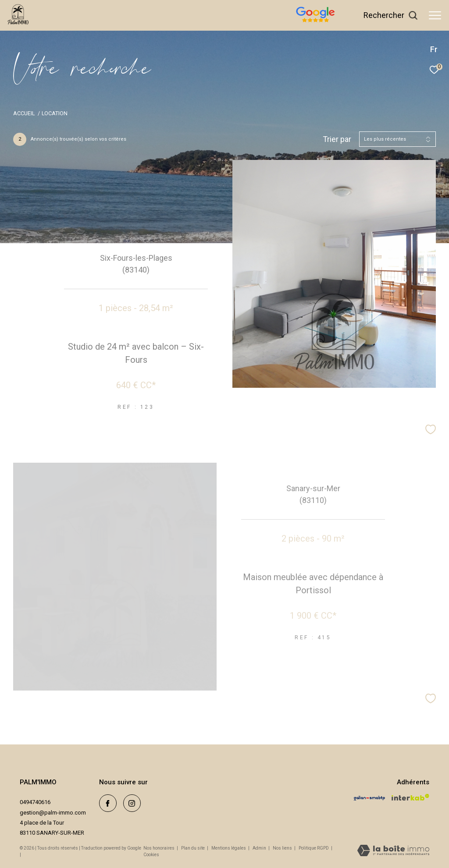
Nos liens (283, 848)
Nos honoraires (159, 848)
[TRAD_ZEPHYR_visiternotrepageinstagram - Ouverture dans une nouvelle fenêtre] (132, 803)
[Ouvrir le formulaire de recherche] (391, 15)
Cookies (151, 855)
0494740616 (35, 802)
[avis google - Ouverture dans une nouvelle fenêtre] (347, 23)
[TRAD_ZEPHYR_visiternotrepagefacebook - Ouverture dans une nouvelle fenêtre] (108, 803)
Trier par (337, 139)
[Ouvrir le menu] (435, 15)
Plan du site (193, 848)
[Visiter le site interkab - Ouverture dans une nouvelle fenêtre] (410, 797)
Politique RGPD (314, 848)
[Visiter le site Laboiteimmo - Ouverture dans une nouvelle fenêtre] (393, 851)
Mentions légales (229, 848)
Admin (260, 848)
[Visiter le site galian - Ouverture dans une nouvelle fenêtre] (369, 798)
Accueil (24, 113)
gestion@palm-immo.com (53, 813)
